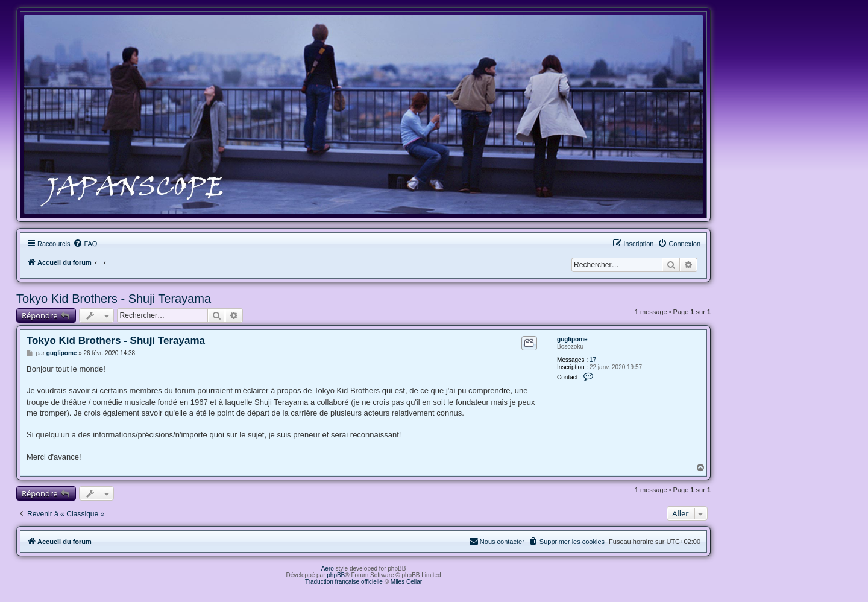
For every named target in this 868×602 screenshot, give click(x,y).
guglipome (572, 339)
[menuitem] (85, 244)
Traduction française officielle (344, 582)
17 (593, 360)
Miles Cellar (406, 582)
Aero (328, 569)
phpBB (336, 575)
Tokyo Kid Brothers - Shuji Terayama (114, 299)
